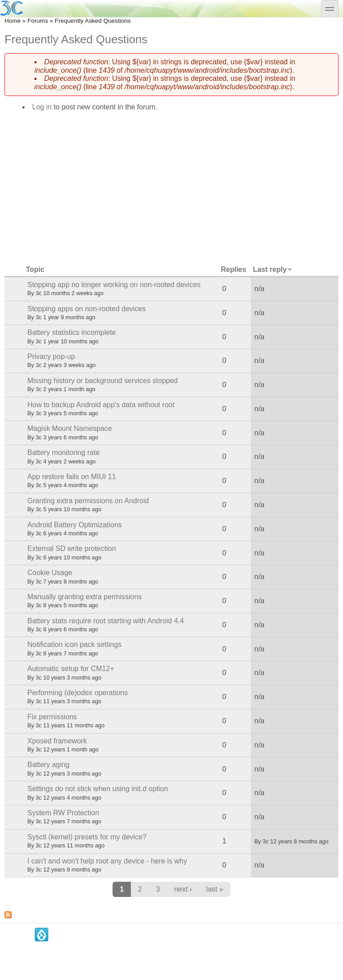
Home (13, 21)
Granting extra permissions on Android (88, 501)
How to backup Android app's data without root (101, 405)
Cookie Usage (50, 573)
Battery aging (48, 765)
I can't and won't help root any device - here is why (107, 861)
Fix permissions (52, 717)
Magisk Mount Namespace (69, 428)
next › (183, 889)
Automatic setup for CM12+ (71, 669)
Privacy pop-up (51, 357)
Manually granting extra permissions (84, 597)
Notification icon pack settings (74, 644)
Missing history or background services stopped (102, 381)
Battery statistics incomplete (71, 332)
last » (215, 889)
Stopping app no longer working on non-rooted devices (114, 285)
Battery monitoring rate (63, 452)
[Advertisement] (171, 185)
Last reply (273, 269)
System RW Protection (63, 813)
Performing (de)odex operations (77, 693)
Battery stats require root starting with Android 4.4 (105, 621)
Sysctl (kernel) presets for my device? (87, 837)
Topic (35, 269)
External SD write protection (71, 548)
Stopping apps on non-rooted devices (86, 309)
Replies (233, 269)
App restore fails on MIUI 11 (71, 477)
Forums (38, 21)
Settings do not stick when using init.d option (98, 789)
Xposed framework (57, 741)
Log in (42, 107)
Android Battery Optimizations (75, 525)
